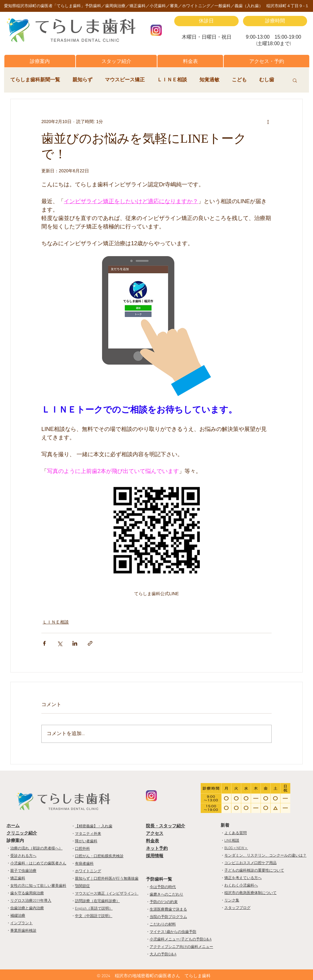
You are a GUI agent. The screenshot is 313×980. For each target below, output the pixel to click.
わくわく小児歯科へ (241, 886)
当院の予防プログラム (168, 917)
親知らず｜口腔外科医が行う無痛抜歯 (107, 879)
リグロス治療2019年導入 (31, 901)
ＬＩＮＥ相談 (172, 80)
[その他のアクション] (268, 122)
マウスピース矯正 (125, 80)
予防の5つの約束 (164, 902)
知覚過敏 (209, 80)
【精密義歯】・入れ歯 (94, 826)
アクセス (155, 834)
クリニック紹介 (22, 833)
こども (239, 80)
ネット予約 (157, 849)
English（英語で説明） (94, 909)
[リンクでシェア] (90, 643)
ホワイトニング (88, 871)
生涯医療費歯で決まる (168, 910)
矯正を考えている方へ (243, 878)
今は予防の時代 (163, 887)
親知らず (82, 80)
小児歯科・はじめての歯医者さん (38, 863)
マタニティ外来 (88, 834)
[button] (40, 61)
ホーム (13, 826)
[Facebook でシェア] (44, 643)
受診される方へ (23, 856)
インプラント (21, 923)
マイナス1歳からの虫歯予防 (173, 932)
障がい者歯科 (86, 841)
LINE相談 (232, 841)
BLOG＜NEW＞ (236, 848)
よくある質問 (236, 833)
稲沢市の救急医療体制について (250, 893)
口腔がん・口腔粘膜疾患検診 (99, 856)
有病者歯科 (84, 864)
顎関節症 (82, 886)
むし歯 (267, 80)
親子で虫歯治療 (23, 871)
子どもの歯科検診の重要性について (254, 871)
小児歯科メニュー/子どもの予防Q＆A (181, 939)
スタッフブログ (237, 908)
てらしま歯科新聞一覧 (35, 80)
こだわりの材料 (163, 925)
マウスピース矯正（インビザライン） (107, 894)
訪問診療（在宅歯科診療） (97, 901)
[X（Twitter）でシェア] (60, 643)
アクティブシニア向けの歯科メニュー (181, 947)
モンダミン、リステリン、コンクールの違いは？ (265, 856)
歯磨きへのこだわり (166, 895)
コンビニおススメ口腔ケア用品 (250, 863)
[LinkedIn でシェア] (75, 643)
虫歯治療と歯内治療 (27, 908)
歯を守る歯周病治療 (27, 893)
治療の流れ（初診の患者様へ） (36, 849)
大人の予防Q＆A (163, 954)
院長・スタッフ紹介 (166, 826)
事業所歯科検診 (23, 931)
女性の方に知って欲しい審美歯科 (38, 886)
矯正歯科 (18, 878)
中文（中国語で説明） (94, 916)
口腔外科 (82, 849)
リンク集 (232, 901)
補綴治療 (18, 916)
